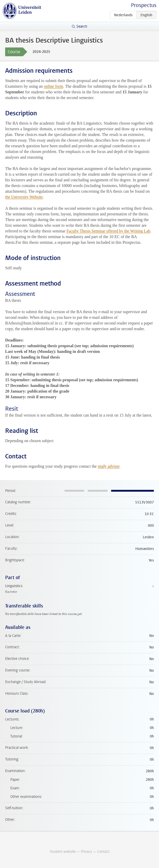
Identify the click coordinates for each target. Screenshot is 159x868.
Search (82, 26)
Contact (103, 852)
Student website (63, 852)
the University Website (24, 197)
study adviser (109, 466)
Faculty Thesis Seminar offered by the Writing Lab (108, 231)
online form (53, 86)
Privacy (86, 852)
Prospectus (144, 5)
